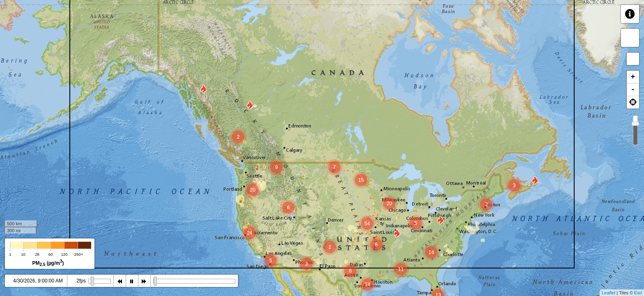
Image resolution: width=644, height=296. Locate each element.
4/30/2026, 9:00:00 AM (38, 281)
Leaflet (608, 293)
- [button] (633, 90)
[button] (633, 102)
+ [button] (633, 77)
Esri (638, 293)
